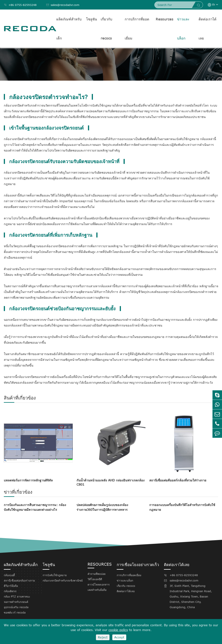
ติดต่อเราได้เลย (208, 29)
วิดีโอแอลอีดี (95, 579)
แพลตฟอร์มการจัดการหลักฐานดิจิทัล (28, 480)
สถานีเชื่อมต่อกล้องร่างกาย (19, 580)
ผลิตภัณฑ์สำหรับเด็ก (69, 29)
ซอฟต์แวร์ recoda (15, 612)
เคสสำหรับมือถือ (97, 590)
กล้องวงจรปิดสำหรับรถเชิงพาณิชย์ (63, 580)
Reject (103, 637)
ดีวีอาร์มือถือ (11, 586)
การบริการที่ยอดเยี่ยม (137, 29)
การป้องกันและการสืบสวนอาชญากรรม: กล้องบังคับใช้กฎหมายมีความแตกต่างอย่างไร (35, 507)
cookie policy (118, 630)
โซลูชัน (91, 19)
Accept (119, 637)
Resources (165, 19)
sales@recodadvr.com (63, 5)
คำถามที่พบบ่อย (97, 574)
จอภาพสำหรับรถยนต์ (16, 602)
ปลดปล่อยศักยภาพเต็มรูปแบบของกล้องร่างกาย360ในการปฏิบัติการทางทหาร (102, 507)
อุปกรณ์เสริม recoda (16, 607)
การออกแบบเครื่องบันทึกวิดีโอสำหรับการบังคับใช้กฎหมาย (182, 507)
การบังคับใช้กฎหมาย (55, 575)
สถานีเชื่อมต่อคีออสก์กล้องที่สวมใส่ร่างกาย (178, 480)
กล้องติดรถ (10, 591)
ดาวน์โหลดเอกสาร (99, 584)
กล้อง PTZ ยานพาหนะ (17, 596)
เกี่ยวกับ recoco (106, 29)
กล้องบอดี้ (9, 575)
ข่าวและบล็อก (183, 29)
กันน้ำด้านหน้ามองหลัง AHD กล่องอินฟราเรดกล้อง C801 (111, 482)
